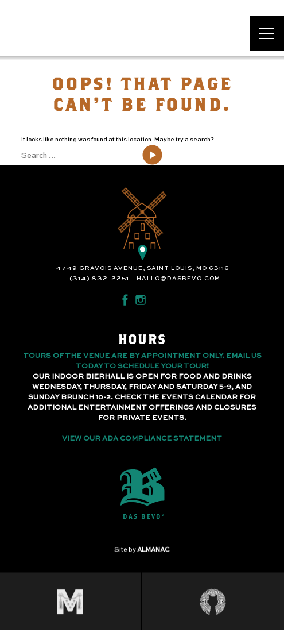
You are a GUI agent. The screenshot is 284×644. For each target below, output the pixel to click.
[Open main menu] (267, 33)
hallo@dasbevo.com (178, 279)
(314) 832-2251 (99, 279)
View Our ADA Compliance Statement (142, 439)
